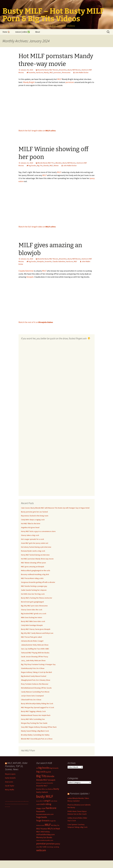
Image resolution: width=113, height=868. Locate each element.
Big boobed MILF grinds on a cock (34, 614)
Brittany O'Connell (42, 783)
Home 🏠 (6, 32)
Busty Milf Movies (74, 70)
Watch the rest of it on (36, 322)
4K (37, 768)
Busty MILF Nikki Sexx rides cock (33, 621)
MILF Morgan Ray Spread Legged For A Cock (38, 707)
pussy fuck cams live (25, 804)
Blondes (59, 163)
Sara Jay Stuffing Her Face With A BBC (35, 649)
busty (56, 789)
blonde (46, 165)
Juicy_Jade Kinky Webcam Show (33, 660)
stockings (50, 847)
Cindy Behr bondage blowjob (32, 625)
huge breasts (43, 820)
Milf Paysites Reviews (17, 804)
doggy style (41, 808)
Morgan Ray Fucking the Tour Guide (34, 723)
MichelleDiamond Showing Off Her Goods (36, 688)
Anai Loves (9, 782)
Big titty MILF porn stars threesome (34, 606)
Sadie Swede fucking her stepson (34, 590)
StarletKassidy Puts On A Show (33, 668)
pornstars (57, 72)
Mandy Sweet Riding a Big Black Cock (35, 731)
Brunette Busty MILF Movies (48, 70)
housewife (41, 811)
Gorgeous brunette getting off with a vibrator (38, 582)
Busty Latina (13, 801)
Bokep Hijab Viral (10, 801)
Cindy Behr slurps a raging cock (33, 520)
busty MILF (45, 796)
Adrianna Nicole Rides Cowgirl (32, 641)
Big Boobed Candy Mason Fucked (34, 676)
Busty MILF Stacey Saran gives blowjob (36, 629)
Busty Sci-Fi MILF (21, 804)
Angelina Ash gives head (30, 527)
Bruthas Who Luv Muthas (45, 789)
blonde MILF (42, 780)
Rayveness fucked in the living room (35, 516)
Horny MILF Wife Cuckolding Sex (33, 719)
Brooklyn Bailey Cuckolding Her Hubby (35, 735)
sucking (56, 847)
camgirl (47, 801)
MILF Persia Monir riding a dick (32, 578)
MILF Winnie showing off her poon (33, 563)
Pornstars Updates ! (80, 793)
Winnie (56, 165)
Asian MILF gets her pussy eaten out (35, 543)
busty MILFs (40, 801)
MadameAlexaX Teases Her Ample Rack (36, 715)
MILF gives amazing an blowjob (33, 567)
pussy (58, 844)
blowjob (30, 277)
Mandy (46, 72)
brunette (32, 72)
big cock (41, 772)
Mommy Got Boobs (44, 837)
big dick (48, 772)
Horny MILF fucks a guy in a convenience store (38, 531)
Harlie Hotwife (10, 778)
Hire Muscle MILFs (8, 807)
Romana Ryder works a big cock (33, 551)
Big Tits (40, 165)
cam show (54, 801)
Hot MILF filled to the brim (31, 524)
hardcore (39, 72)
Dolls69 (14, 804)
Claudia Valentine (59, 261)
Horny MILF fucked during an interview (35, 555)
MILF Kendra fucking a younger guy (34, 586)
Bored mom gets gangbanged (32, 602)
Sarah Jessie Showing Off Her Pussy (35, 657)
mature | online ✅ (23, 32)
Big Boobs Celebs (20, 801)
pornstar (41, 844)
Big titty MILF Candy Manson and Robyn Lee (37, 633)
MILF (51, 72)
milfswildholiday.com (45, 834)
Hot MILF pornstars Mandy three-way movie (37, 559)
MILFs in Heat (54, 829)
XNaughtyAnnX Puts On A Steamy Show (36, 680)
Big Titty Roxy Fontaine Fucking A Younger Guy (38, 664)
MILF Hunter (42, 829)
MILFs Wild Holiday (43, 832)
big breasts (54, 768)
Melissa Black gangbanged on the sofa (36, 570)
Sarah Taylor (10, 786)
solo (45, 847)
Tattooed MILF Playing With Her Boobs (35, 653)
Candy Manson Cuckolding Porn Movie (35, 692)
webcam (41, 850)
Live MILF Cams (7, 801)
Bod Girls (23, 801)
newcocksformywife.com (45, 840)
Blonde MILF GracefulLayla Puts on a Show (37, 739)
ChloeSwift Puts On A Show (31, 700)
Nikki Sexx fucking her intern (32, 617)
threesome (66, 72)
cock (38, 804)
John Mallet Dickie (82, 72)
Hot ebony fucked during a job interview (36, 547)
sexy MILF (39, 847)
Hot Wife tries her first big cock (33, 594)
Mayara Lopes (10, 774)
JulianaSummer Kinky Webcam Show (35, 645)
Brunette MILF (42, 786)
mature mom (40, 825)
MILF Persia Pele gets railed (31, 637)
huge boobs (42, 817)
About (38, 32)
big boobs (32, 165)
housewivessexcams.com (45, 814)
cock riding (46, 804)
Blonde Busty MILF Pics (46, 163)
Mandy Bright (29, 82)
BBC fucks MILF (26, 801)
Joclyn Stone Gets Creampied (32, 696)
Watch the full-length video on (37, 131)
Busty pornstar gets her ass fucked (34, 512)
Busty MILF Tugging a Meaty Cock (33, 711)
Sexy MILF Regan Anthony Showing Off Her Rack (39, 727)
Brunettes (63, 70)
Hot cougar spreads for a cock (33, 539)
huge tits (53, 821)
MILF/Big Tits (55, 825)
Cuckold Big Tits (17, 801)
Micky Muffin (10, 790)
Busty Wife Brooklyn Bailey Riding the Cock (37, 704)
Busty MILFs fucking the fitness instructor (37, 598)
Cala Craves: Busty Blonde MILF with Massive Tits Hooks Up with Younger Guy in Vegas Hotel (55, 508)
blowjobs (41, 261)
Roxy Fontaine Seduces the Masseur (35, 684)
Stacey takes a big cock (30, 535)
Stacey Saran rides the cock (32, 610)
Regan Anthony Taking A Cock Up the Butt (36, 672)
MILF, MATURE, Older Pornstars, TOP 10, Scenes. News (16, 766)
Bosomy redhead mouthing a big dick (35, 574)
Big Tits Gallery (11, 804)
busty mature (42, 792)
